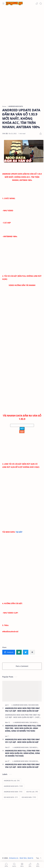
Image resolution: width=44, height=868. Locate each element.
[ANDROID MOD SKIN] (21, 705)
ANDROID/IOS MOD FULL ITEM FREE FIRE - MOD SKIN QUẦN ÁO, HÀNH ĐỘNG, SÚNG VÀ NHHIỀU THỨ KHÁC (23, 753)
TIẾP (22, 432)
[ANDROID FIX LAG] (12, 781)
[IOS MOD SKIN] (34, 705)
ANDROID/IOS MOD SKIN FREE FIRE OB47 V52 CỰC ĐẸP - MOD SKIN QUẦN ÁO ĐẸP (22, 709)
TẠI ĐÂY (19, 532)
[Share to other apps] (32, 652)
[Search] (41, 3)
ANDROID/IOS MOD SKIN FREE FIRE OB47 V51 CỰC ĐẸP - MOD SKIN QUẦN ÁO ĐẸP (22, 741)
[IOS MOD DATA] (11, 797)
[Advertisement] (21, 31)
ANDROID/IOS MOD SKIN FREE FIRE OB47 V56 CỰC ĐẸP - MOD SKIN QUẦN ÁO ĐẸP (22, 766)
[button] (37, 3)
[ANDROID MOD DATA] (13, 786)
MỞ (22, 429)
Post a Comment (22, 666)
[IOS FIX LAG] (32, 792)
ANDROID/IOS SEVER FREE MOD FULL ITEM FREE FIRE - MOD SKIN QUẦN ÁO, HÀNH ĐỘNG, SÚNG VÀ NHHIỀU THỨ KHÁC (23, 728)
